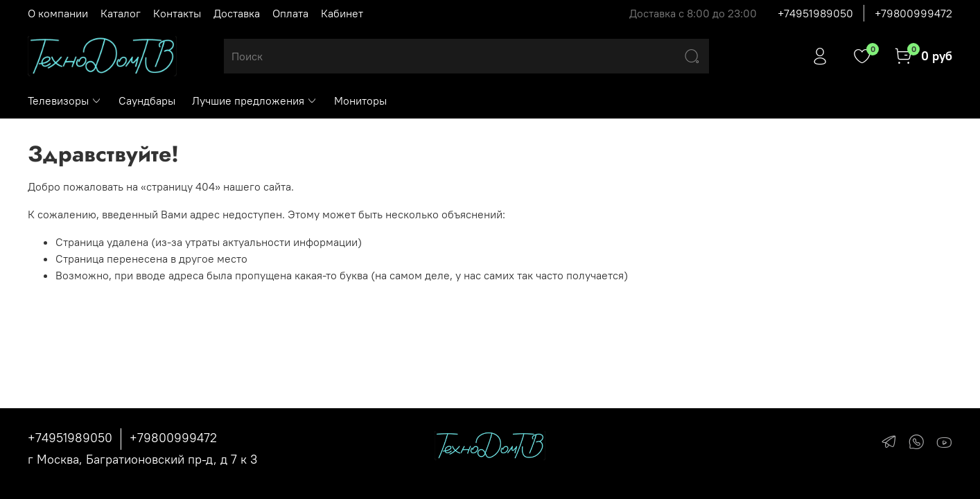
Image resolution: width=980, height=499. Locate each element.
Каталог (121, 13)
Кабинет (342, 13)
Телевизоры (65, 100)
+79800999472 (913, 13)
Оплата (290, 13)
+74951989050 (815, 13)
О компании (58, 13)
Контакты (177, 13)
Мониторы (360, 100)
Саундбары (147, 100)
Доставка (237, 13)
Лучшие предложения (255, 100)
